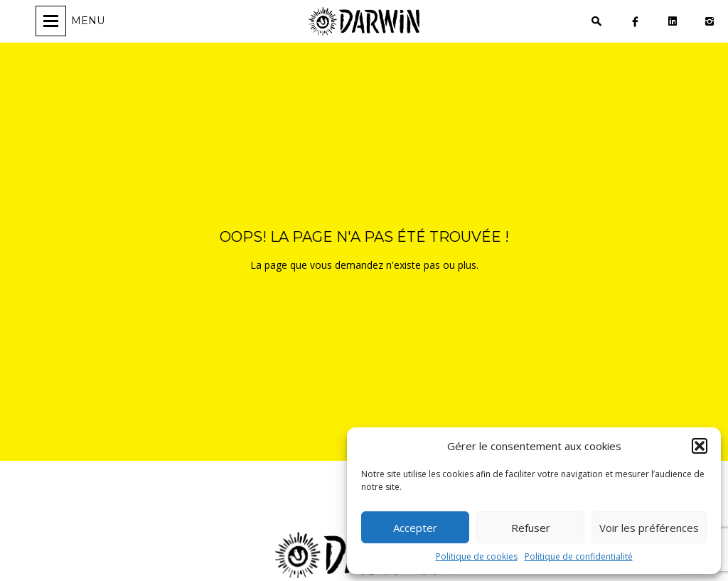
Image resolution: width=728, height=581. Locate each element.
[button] (700, 446)
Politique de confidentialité (579, 556)
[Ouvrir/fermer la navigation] (72, 21)
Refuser (531, 528)
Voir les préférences (649, 528)
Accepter (415, 528)
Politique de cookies (477, 556)
